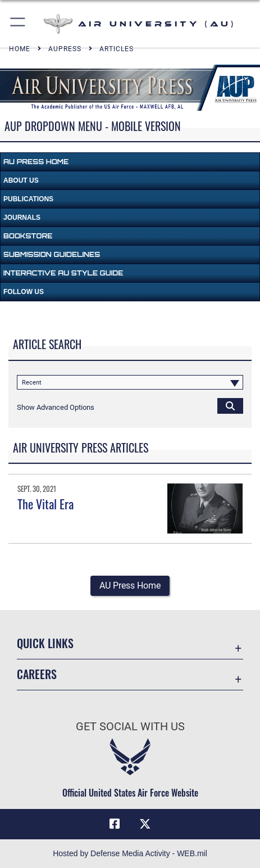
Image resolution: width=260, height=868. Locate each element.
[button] (18, 24)
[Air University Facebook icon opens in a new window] (115, 824)
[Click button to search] (230, 405)
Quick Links (45, 643)
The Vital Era (45, 504)
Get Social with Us (130, 727)
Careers (37, 674)
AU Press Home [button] (130, 586)
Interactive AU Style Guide (63, 273)
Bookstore (28, 236)
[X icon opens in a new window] (145, 824)
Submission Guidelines (52, 254)
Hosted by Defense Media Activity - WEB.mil (130, 853)
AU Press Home (36, 162)
